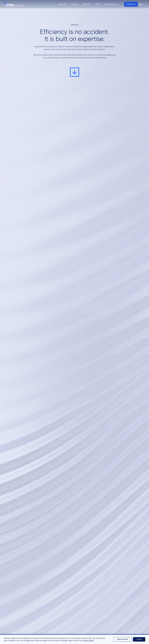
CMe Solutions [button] (113, 4)
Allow (139, 639)
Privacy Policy (88, 640)
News (98, 4)
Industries (62, 4)
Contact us (131, 4)
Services (75, 4)
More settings (122, 639)
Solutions (87, 4)
